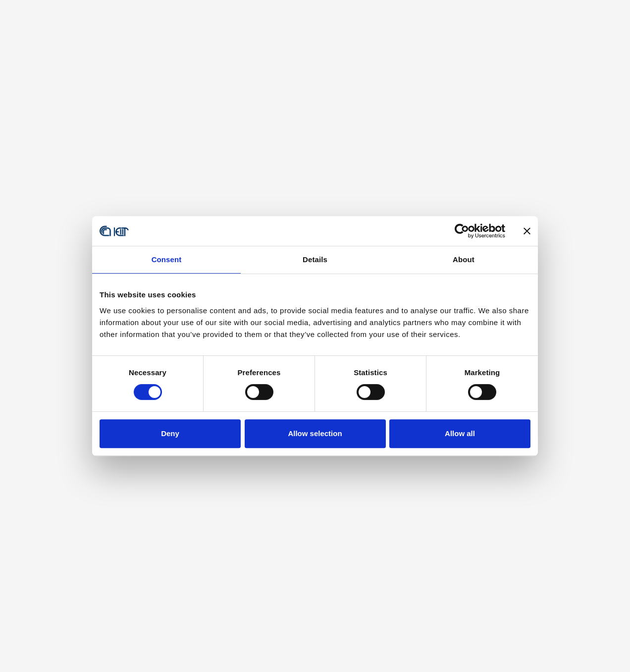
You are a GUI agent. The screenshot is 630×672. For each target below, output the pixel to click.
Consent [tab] (167, 259)
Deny (170, 433)
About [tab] (464, 259)
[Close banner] (527, 231)
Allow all (460, 433)
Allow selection (315, 433)
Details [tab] (315, 259)
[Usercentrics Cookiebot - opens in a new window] (462, 231)
